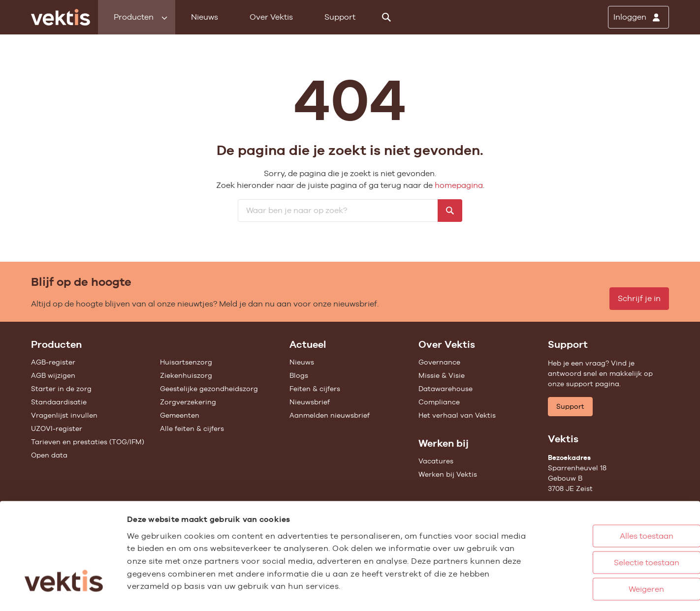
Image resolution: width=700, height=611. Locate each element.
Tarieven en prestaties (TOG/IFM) (88, 442)
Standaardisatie (59, 402)
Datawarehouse (445, 389)
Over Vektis (271, 17)
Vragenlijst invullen (64, 415)
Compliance (439, 402)
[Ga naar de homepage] (61, 17)
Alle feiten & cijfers (192, 428)
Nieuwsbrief (310, 402)
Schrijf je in (639, 298)
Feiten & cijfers (315, 389)
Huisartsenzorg (186, 362)
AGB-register (53, 362)
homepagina (459, 185)
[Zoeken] (386, 17)
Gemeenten (180, 415)
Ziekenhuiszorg (186, 375)
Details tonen (542, 593)
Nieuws (205, 17)
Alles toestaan (606, 487)
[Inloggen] (638, 17)
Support (340, 17)
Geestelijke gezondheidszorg (209, 389)
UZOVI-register (57, 428)
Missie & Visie (442, 375)
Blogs (299, 375)
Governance (439, 362)
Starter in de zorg (61, 389)
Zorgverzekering (188, 402)
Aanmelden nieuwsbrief (330, 415)
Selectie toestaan (606, 513)
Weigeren (606, 540)
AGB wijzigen (53, 375)
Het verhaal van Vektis (457, 415)
